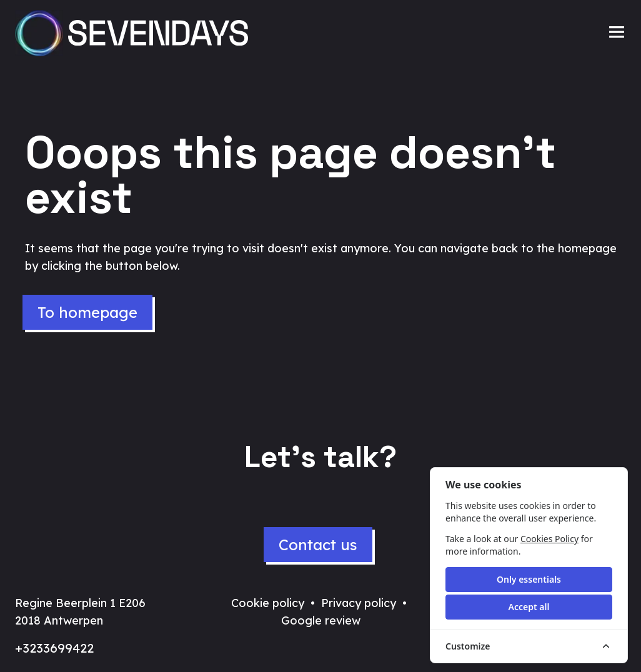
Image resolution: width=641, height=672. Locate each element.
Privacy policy (359, 603)
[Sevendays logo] (135, 33)
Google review (321, 620)
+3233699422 (54, 648)
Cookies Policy (549, 539)
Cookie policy (268, 603)
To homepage (87, 312)
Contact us (318, 545)
